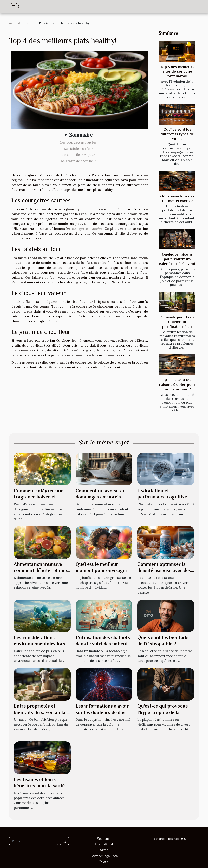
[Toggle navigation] (14, 7)
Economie (104, 839)
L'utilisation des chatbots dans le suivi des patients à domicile (103, 644)
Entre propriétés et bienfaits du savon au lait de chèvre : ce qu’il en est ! (42, 712)
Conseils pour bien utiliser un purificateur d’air (177, 322)
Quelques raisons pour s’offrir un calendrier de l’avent (177, 259)
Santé (29, 23)
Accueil (14, 23)
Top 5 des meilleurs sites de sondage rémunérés (177, 71)
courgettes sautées (87, 228)
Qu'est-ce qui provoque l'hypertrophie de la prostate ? (163, 712)
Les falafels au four (79, 149)
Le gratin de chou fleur (79, 161)
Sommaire (81, 135)
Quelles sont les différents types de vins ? (177, 134)
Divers (104, 862)
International (104, 844)
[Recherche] (34, 841)
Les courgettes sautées (78, 142)
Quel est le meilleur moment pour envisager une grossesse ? (101, 570)
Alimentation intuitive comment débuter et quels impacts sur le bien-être (42, 570)
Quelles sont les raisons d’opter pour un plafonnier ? (177, 384)
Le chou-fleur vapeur (79, 155)
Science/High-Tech (104, 856)
